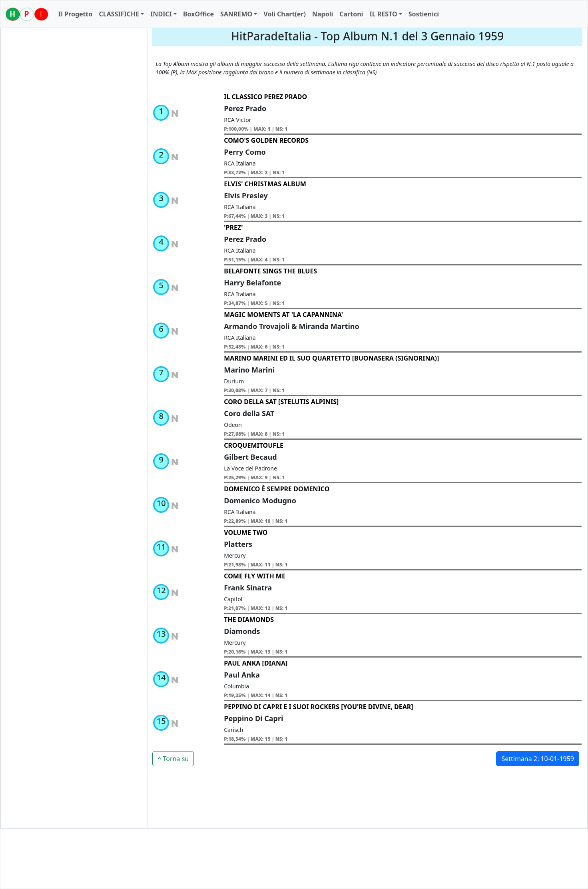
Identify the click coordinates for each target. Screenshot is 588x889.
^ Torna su (173, 759)
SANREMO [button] (236, 14)
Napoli (323, 14)
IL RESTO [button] (383, 14)
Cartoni (351, 14)
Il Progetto (75, 14)
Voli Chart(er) (285, 14)
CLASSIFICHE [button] (119, 14)
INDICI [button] (161, 14)
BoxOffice (198, 14)
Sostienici (424, 14)
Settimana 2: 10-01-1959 (538, 759)
